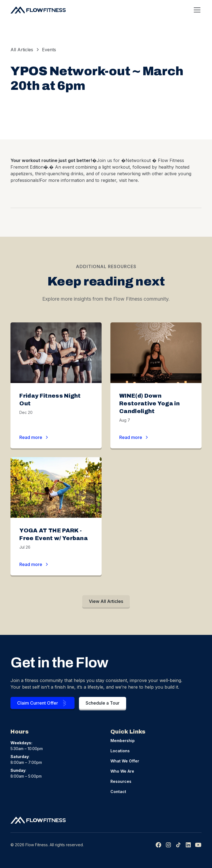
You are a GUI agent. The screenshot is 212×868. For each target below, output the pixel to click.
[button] (196, 10)
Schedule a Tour (103, 703)
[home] (38, 10)
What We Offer (125, 761)
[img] (178, 845)
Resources (121, 781)
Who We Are (122, 771)
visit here (128, 180)
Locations (120, 751)
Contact (118, 792)
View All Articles (106, 601)
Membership (123, 741)
